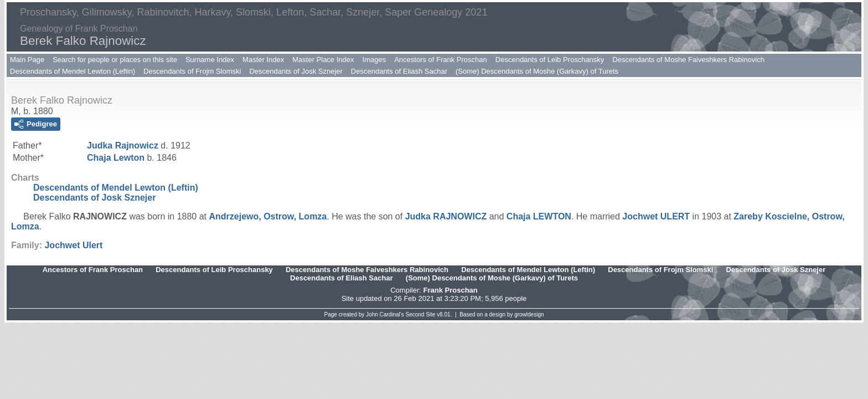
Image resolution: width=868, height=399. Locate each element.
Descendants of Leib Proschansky (550, 60)
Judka (123, 145)
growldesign (529, 314)
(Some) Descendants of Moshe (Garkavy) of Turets (537, 71)
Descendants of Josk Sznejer (296, 71)
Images (374, 60)
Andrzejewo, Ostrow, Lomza (268, 216)
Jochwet (656, 216)
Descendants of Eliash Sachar (399, 71)
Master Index (263, 60)
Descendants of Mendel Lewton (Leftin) (73, 71)
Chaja (116, 158)
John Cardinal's (385, 314)
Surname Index (210, 60)
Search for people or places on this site (115, 60)
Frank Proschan (450, 290)
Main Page (27, 60)
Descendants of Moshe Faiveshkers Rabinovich (688, 60)
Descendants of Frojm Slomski (192, 71)
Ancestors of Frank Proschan (441, 60)
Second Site (421, 314)
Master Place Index (323, 60)
